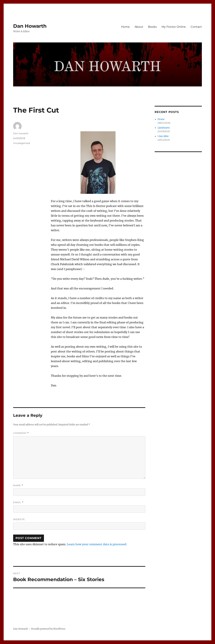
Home (125, 27)
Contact (196, 27)
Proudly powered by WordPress (48, 629)
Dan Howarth (30, 26)
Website (19, 519)
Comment (21, 433)
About (139, 27)
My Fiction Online (174, 27)
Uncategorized (22, 143)
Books (152, 27)
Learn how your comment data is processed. (97, 544)
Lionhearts (164, 128)
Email (18, 502)
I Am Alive (163, 136)
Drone (161, 119)
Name (18, 485)
